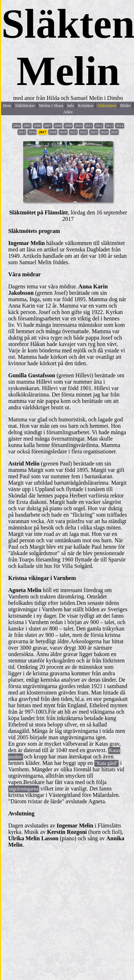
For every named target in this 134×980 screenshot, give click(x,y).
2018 (53, 132)
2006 (37, 126)
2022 (83, 132)
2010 (78, 126)
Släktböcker (25, 106)
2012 (99, 126)
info (71, 106)
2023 (94, 132)
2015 (22, 132)
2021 (73, 132)
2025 (115, 132)
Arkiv (68, 112)
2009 (68, 126)
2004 (17, 126)
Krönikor (86, 106)
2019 (63, 132)
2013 (109, 126)
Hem (7, 106)
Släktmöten (107, 106)
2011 (89, 126)
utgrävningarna (24, 789)
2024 (104, 132)
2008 (58, 126)
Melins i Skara (51, 106)
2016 (32, 132)
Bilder (126, 106)
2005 (27, 126)
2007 (48, 126)
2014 (120, 126)
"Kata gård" (106, 763)
